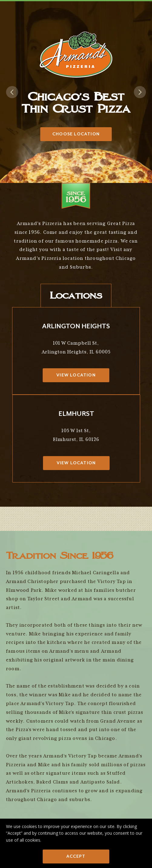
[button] (12, 92)
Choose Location (76, 134)
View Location (76, 375)
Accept (76, 856)
